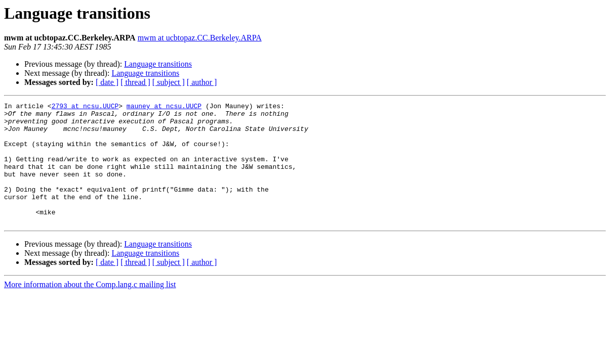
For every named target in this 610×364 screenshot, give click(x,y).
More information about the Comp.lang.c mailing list (90, 309)
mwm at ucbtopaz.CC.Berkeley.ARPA (200, 38)
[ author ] (202, 82)
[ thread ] (135, 82)
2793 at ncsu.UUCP (85, 107)
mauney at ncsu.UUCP (164, 107)
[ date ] (107, 82)
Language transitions (158, 64)
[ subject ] (169, 82)
